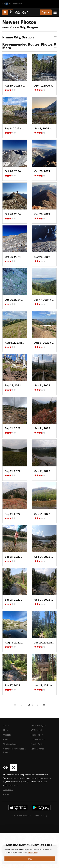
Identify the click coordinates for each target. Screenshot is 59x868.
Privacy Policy (33, 853)
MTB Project (36, 730)
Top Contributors (11, 744)
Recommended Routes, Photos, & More (29, 46)
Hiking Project (37, 735)
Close (30, 859)
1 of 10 (30, 705)
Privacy (44, 815)
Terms (36, 815)
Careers (7, 794)
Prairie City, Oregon (29, 37)
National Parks (37, 749)
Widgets (7, 735)
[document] (29, 855)
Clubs (6, 739)
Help (5, 730)
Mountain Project (38, 725)
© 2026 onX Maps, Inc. (21, 815)
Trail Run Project (38, 739)
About (6, 725)
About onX (8, 790)
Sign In (46, 12)
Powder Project (37, 744)
